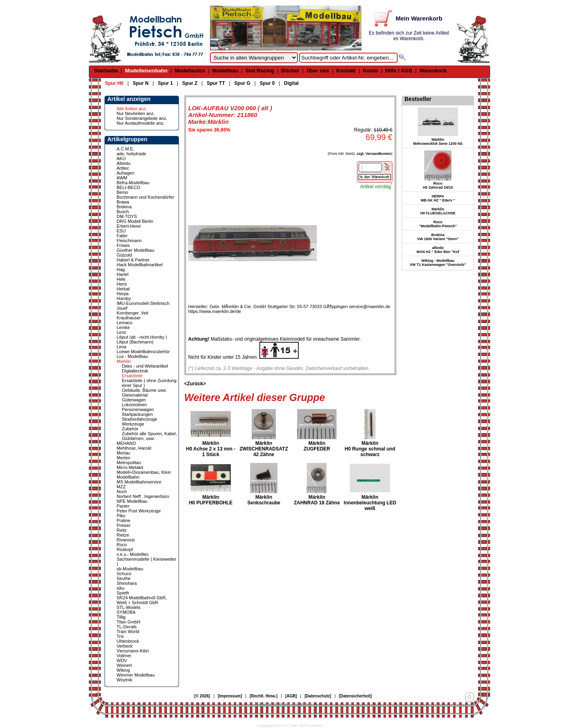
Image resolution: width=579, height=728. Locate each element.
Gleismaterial (135, 395)
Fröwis (123, 245)
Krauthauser (129, 318)
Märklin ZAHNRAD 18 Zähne (317, 500)
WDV (122, 660)
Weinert (124, 665)
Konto (371, 71)
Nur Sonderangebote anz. (142, 118)
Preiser (124, 525)
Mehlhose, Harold (134, 448)
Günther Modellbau (136, 250)
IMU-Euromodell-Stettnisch (143, 303)
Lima (121, 347)
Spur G (242, 83)
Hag (121, 269)
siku (121, 588)
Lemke (123, 327)
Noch (122, 492)
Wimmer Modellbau (136, 675)
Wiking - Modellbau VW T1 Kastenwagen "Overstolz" (438, 263)
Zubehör (130, 429)
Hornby (124, 298)
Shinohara (127, 583)
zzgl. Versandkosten (374, 154)
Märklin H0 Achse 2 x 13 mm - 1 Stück (211, 449)
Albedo (123, 163)
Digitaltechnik (135, 371)
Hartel (122, 274)
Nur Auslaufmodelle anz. (141, 123)
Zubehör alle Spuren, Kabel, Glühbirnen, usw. (149, 436)
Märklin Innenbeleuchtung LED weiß (370, 503)
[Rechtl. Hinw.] (264, 696)
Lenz (121, 332)
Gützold (124, 255)
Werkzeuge (133, 424)
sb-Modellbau (130, 569)
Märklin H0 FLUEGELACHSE (438, 211)
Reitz (122, 530)
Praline (123, 520)
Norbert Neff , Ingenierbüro (143, 496)
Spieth (123, 593)
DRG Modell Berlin (135, 221)
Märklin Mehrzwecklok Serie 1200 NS (438, 142)
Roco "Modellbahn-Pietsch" (438, 224)
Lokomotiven (134, 405)
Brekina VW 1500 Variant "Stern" (438, 237)
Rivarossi (126, 540)
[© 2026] (202, 696)
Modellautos (190, 71)
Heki (121, 279)
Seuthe (124, 578)
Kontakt (346, 71)
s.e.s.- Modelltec (133, 554)
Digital (291, 83)
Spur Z (190, 83)
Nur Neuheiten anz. (136, 113)
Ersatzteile (132, 376)
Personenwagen (138, 409)
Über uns (318, 71)
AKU (121, 158)
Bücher (291, 71)
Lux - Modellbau (132, 356)
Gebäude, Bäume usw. (144, 390)
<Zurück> (195, 384)
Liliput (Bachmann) (135, 342)
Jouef (122, 308)
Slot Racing (260, 71)
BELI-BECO (128, 187)
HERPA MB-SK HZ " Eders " (438, 198)
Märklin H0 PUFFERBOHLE (211, 500)
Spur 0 (267, 83)
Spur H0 (114, 83)
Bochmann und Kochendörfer (145, 197)
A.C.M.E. (125, 149)
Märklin (124, 361)
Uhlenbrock (128, 641)
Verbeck (125, 646)
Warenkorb (433, 71)
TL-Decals (127, 627)
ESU (121, 231)
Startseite (106, 71)
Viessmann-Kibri (133, 651)
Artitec (123, 168)
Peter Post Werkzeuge (139, 511)
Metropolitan (129, 463)
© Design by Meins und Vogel (283, 704)
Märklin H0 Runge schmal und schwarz (370, 449)
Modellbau (225, 71)
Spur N (141, 83)
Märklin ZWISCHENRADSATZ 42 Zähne (264, 449)
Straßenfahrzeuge (140, 419)
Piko (121, 516)
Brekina (124, 207)
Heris (122, 284)
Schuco (124, 574)
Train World (128, 631)
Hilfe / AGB (399, 71)
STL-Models (128, 607)
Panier (123, 506)
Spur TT (216, 83)
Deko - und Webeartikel (145, 366)
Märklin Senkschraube (264, 500)
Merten (123, 458)
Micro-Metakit (130, 467)
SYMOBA (126, 612)
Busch (123, 212)
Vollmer (124, 656)
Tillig (121, 617)
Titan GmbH (128, 622)
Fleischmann (129, 241)
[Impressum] (230, 696)
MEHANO (126, 443)
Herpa (123, 294)
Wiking (123, 670)
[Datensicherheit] (355, 696)
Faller (122, 236)
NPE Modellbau (132, 501)
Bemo (122, 192)
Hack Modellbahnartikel (140, 265)
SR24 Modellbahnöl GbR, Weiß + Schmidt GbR (142, 600)
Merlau (123, 453)
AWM (122, 178)
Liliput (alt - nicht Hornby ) (142, 337)
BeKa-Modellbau (133, 183)
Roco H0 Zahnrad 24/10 (438, 185)
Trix (120, 636)
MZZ (121, 487)
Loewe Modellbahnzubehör (143, 352)
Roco (122, 545)
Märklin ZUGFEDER (317, 446)
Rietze (123, 535)
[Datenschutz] (318, 696)
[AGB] (291, 696)
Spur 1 (165, 83)
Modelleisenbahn (146, 71)
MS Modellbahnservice (139, 482)
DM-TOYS (127, 216)
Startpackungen (137, 414)
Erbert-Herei (129, 226)
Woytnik (124, 680)
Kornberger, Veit (132, 313)
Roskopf (125, 549)
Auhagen (125, 173)
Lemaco (124, 323)
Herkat (123, 289)
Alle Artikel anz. (132, 109)
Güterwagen (134, 400)
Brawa (123, 202)
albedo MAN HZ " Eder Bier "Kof (438, 250)
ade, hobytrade (131, 154)
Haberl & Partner (133, 260)
